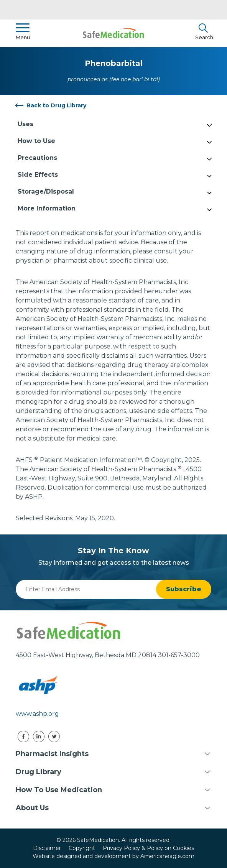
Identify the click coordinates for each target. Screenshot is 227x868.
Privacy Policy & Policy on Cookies (148, 848)
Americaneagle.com (167, 856)
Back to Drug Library (56, 105)
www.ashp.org (37, 714)
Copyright (82, 848)
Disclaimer (47, 848)
